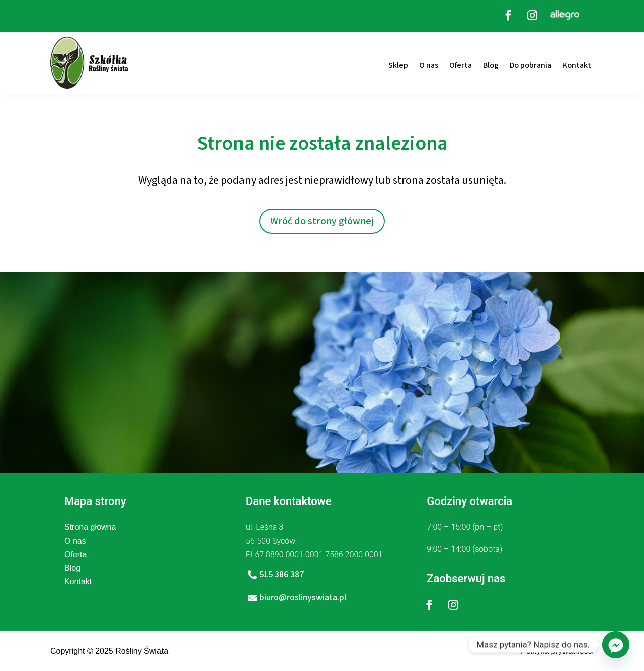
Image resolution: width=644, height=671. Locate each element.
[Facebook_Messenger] (616, 645)
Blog (491, 65)
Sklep (398, 65)
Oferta (461, 65)
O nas (429, 65)
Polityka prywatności (557, 651)
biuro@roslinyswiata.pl (303, 597)
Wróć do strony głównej (322, 221)
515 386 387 (281, 575)
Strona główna (90, 527)
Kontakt (577, 65)
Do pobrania (531, 65)
